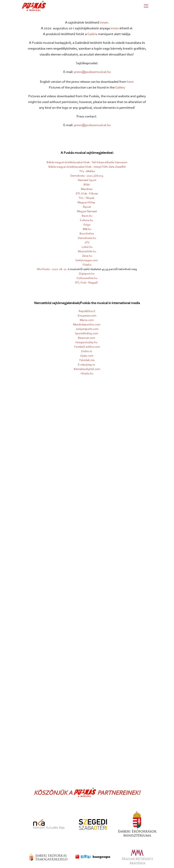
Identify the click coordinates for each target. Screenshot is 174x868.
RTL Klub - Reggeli (87, 283)
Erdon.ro (87, 351)
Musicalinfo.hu (87, 252)
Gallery (120, 88)
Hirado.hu (87, 374)
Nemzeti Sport (87, 180)
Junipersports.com (87, 329)
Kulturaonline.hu (87, 278)
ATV (87, 243)
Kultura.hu (87, 220)
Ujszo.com (87, 356)
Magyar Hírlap (86, 203)
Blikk (87, 185)
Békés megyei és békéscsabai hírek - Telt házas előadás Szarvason (87, 163)
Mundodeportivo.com (87, 325)
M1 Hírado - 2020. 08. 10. (52, 269)
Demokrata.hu (87, 238)
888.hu (87, 229)
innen (104, 23)
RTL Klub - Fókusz (87, 194)
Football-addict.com (87, 347)
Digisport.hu (87, 274)
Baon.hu (87, 216)
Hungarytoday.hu (86, 342)
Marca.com (87, 320)
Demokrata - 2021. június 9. (87, 176)
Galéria (92, 34)
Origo (87, 225)
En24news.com (87, 316)
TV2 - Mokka (87, 171)
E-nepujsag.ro (87, 365)
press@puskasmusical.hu (92, 72)
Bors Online (87, 234)
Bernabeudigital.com (87, 369)
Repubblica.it (87, 311)
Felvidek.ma (87, 360)
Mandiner (87, 189)
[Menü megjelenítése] (146, 6)
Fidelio (87, 265)
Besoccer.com (87, 338)
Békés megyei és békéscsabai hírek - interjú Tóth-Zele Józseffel (87, 167)
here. (131, 82)
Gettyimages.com (87, 260)
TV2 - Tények (86, 198)
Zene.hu (87, 256)
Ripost (87, 207)
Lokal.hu (87, 247)
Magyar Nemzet (87, 211)
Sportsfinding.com (87, 334)
